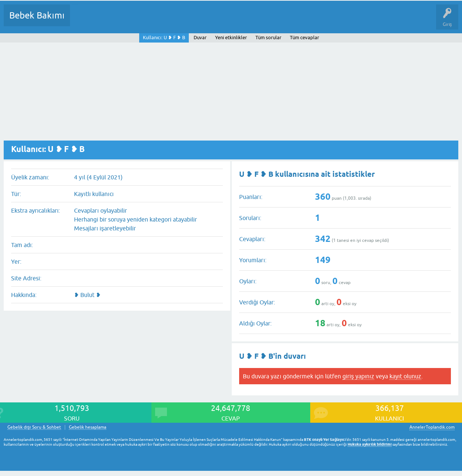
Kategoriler (151, 21)
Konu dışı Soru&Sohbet (258, 21)
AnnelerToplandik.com (432, 427)
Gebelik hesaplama (88, 427)
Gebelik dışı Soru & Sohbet (34, 427)
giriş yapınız (358, 376)
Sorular (83, 21)
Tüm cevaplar (304, 38)
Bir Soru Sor (213, 21)
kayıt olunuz (405, 376)
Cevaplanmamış (115, 21)
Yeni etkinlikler (231, 38)
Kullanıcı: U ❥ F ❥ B (164, 38)
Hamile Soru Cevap (311, 21)
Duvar (200, 38)
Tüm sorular (268, 38)
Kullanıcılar (182, 21)
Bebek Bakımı (37, 15)
